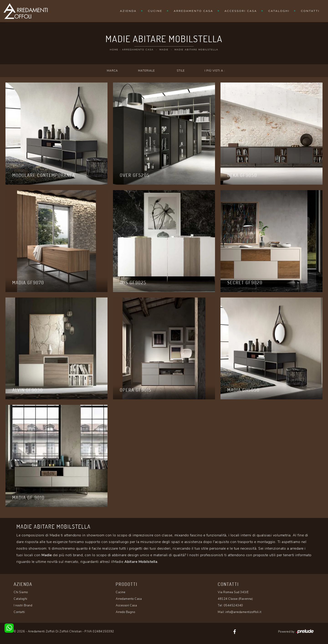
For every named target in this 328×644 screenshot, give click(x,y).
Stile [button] (181, 71)
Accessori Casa (241, 11)
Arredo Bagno (125, 612)
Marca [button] (112, 71)
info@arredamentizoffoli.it (243, 612)
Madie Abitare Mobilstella (196, 50)
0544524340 (233, 605)
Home (114, 50)
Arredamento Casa (193, 11)
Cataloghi (279, 11)
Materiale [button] (146, 71)
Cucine (155, 11)
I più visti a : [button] (215, 71)
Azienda (128, 11)
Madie (164, 50)
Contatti (310, 11)
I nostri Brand (23, 605)
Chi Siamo (21, 592)
